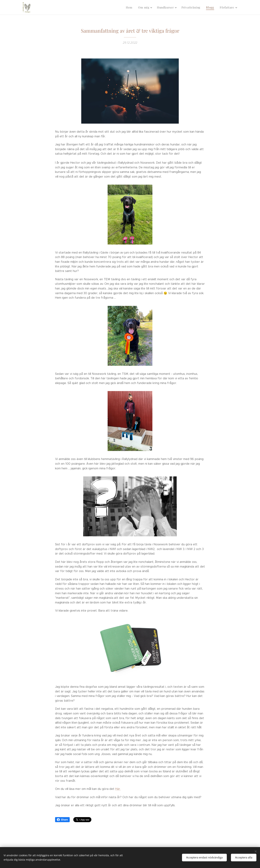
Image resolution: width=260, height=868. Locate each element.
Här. (118, 789)
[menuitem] (132, 7)
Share (62, 820)
